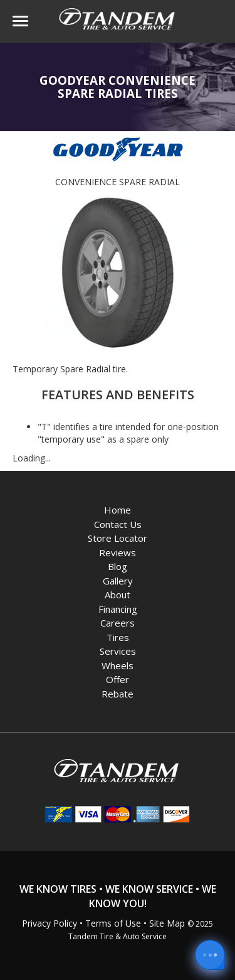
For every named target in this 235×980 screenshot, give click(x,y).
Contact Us (118, 524)
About (118, 595)
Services (118, 651)
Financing (118, 609)
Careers (118, 623)
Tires (118, 637)
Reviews (118, 552)
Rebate (118, 694)
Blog (118, 566)
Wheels (118, 665)
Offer (118, 679)
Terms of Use (113, 923)
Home (118, 510)
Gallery (118, 581)
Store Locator (118, 538)
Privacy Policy (50, 923)
